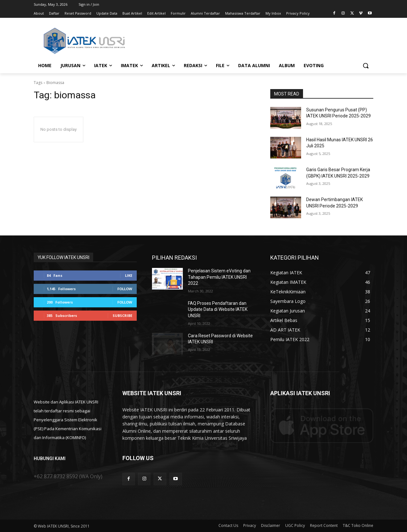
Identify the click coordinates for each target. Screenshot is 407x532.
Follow (125, 289)
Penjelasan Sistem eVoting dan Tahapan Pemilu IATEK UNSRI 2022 (219, 277)
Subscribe (122, 315)
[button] (366, 66)
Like (129, 275)
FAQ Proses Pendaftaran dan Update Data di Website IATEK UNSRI (218, 309)
